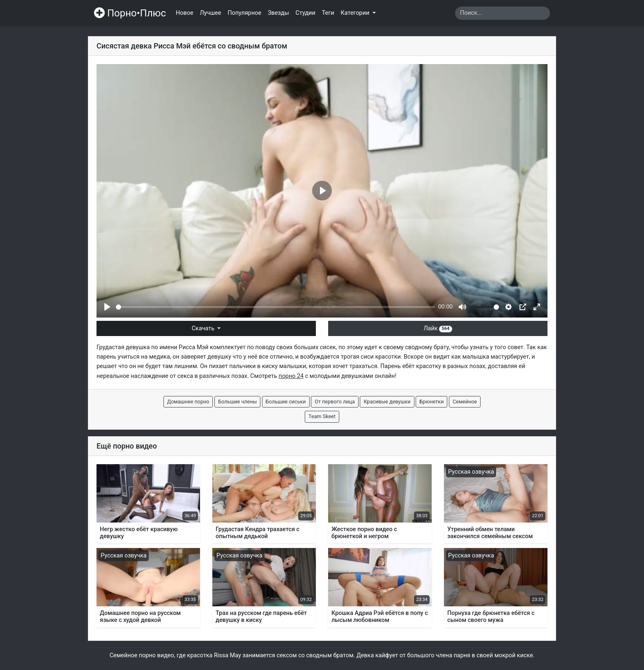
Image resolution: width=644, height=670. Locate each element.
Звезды (278, 13)
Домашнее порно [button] (188, 402)
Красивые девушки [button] (387, 402)
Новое (185, 13)
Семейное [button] (465, 402)
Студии (306, 13)
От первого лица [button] (335, 402)
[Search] (503, 13)
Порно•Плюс (130, 13)
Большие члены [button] (237, 402)
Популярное (244, 13)
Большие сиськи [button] (286, 402)
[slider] (275, 307)
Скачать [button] (204, 328)
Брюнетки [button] (431, 402)
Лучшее (211, 13)
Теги (328, 13)
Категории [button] (356, 13)
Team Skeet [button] (322, 416)
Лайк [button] (438, 328)
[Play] (107, 307)
